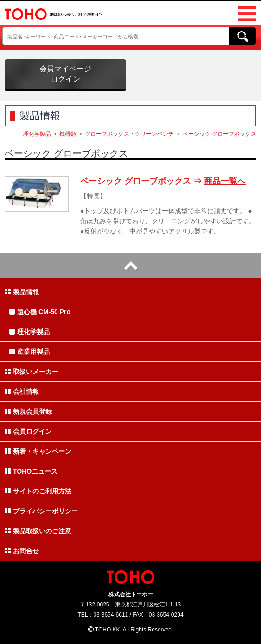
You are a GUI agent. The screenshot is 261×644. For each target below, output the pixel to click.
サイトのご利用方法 (38, 491)
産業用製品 (29, 352)
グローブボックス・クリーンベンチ (129, 134)
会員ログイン (28, 431)
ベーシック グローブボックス (220, 134)
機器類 (68, 134)
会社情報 (22, 391)
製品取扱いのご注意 (38, 531)
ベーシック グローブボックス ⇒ (163, 181)
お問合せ (22, 551)
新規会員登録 (28, 411)
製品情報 (22, 292)
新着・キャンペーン (38, 451)
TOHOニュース (31, 471)
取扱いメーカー (32, 372)
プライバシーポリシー (41, 511)
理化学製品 (37, 134)
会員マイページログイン (65, 74)
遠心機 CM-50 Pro (40, 312)
